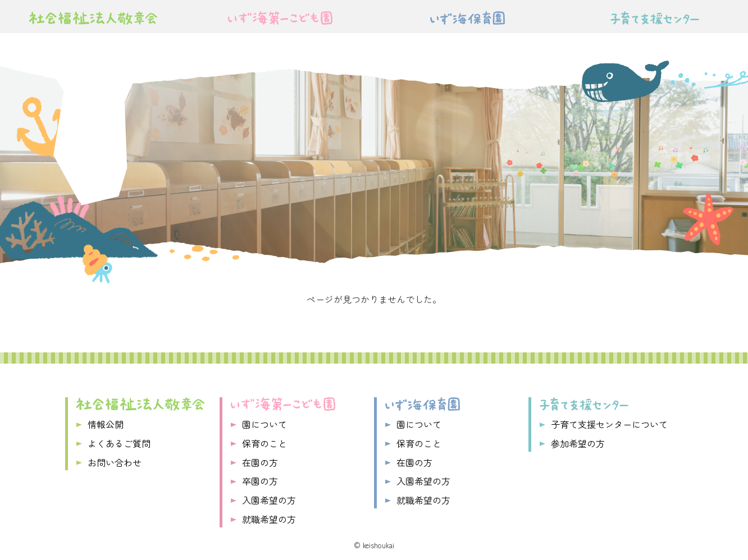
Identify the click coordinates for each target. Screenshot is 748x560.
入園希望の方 (269, 500)
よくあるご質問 (119, 443)
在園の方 (260, 462)
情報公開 (106, 424)
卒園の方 (260, 481)
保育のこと (264, 443)
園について (264, 424)
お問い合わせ (115, 462)
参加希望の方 (578, 443)
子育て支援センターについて (609, 424)
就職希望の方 (269, 519)
